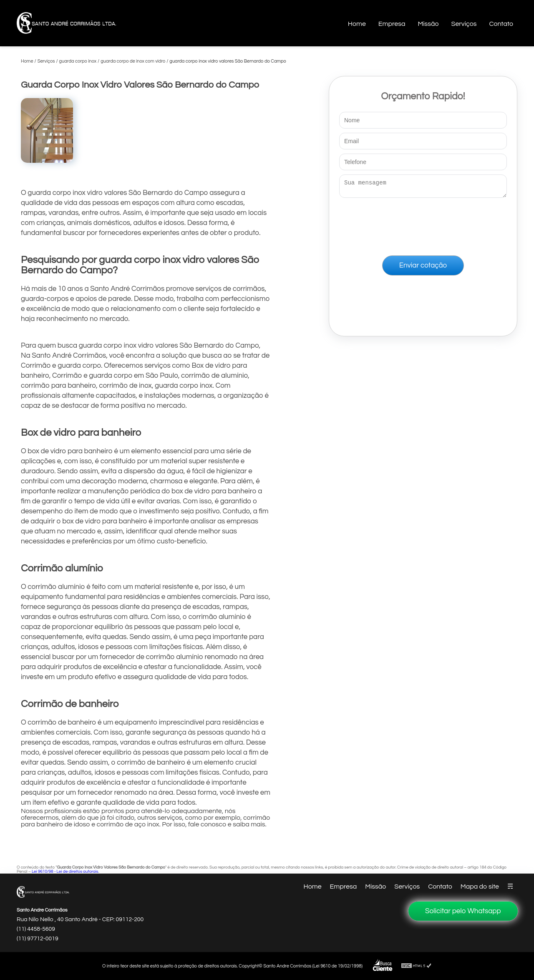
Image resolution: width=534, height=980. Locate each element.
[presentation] (423, 225)
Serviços (464, 24)
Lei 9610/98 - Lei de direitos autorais (65, 871)
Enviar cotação (423, 268)
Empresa (392, 24)
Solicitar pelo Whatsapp (463, 911)
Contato (501, 24)
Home (357, 24)
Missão (428, 24)
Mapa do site (480, 887)
